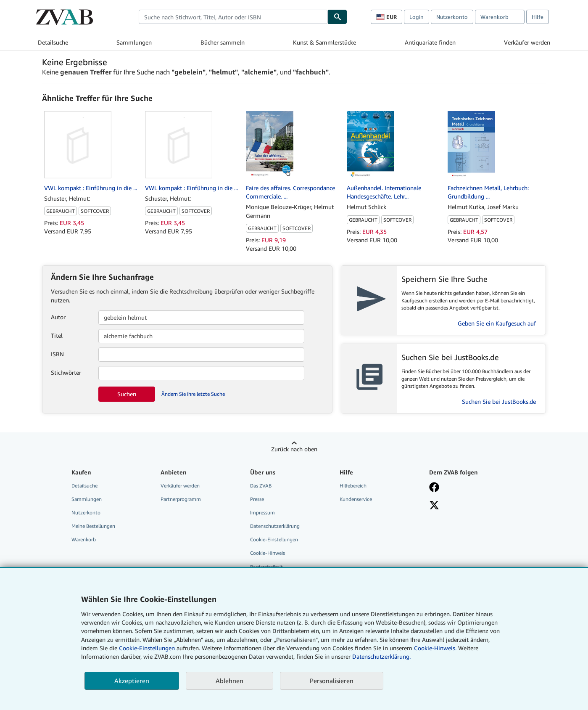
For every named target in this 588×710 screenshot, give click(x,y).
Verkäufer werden (527, 42)
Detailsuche (53, 42)
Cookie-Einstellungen (147, 648)
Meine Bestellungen (93, 526)
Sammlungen (134, 42)
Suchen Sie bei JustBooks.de (499, 401)
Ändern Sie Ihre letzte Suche (193, 394)
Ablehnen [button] (229, 681)
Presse (257, 499)
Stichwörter (66, 372)
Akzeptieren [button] (132, 681)
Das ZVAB (261, 486)
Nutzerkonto (452, 17)
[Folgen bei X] (434, 506)
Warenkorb (84, 539)
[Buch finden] (338, 17)
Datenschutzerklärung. (381, 656)
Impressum (262, 513)
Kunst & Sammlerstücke (324, 42)
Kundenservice (356, 499)
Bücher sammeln (223, 42)
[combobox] (233, 17)
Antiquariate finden (430, 42)
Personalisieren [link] (332, 681)
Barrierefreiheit (266, 567)
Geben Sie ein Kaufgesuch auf (497, 323)
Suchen (127, 394)
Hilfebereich (353, 486)
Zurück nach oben (294, 449)
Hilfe (538, 17)
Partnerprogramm (181, 499)
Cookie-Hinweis (268, 553)
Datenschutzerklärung (275, 526)
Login (417, 17)
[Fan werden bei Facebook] (434, 488)
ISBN (57, 354)
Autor (58, 317)
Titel (57, 335)
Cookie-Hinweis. (435, 648)
